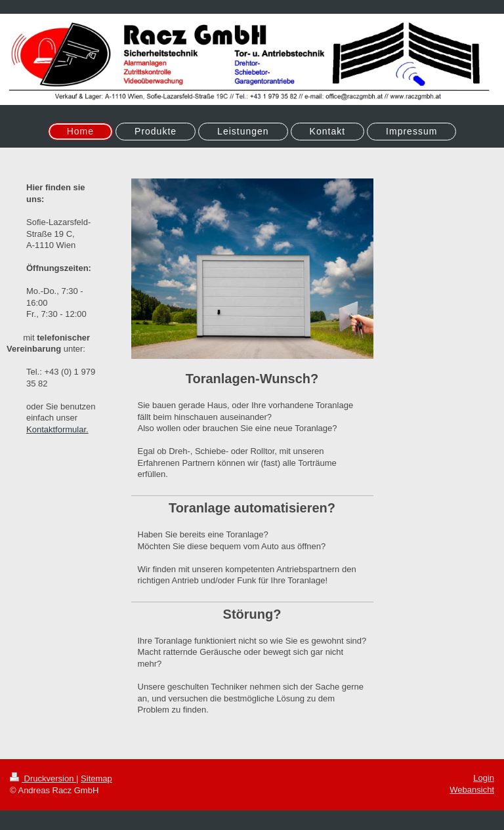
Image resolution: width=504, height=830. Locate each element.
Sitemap (96, 778)
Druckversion (43, 778)
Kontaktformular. (57, 429)
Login (484, 778)
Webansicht (472, 790)
